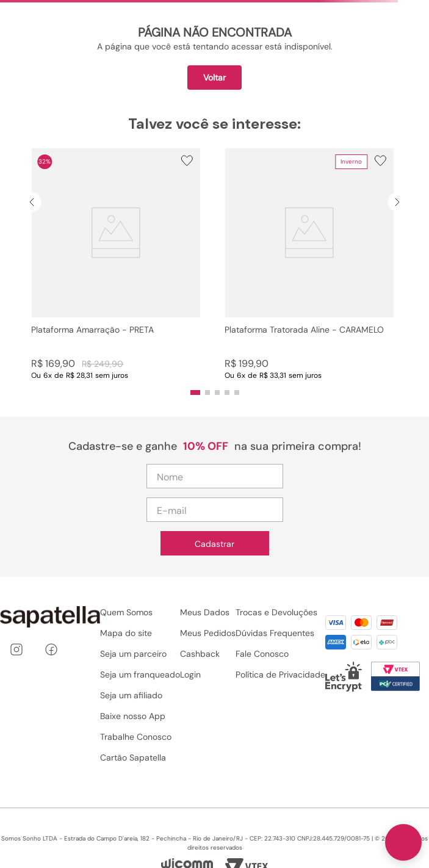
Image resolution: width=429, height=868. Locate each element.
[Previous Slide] (32, 202)
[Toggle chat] (403, 842)
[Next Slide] (397, 202)
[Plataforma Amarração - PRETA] (116, 264)
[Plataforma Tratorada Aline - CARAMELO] (309, 264)
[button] (116, 264)
